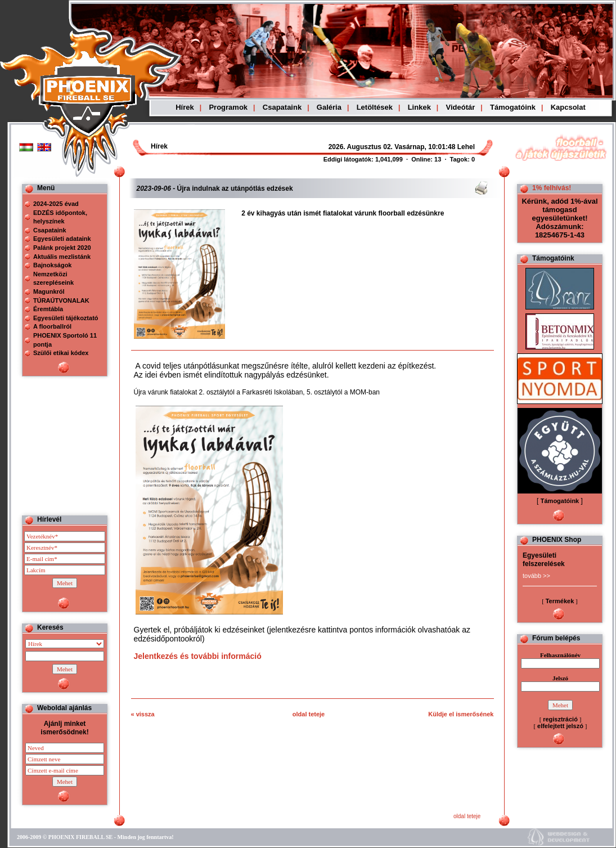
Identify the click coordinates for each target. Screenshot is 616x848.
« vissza (143, 714)
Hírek (185, 107)
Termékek (560, 601)
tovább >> (536, 576)
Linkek (419, 107)
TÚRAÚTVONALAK (61, 300)
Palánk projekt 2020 (62, 248)
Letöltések (375, 107)
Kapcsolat (568, 107)
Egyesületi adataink (62, 239)
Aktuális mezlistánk (62, 257)
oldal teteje (309, 714)
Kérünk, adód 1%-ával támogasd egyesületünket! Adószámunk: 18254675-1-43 (559, 218)
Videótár (461, 107)
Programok (228, 107)
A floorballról (52, 326)
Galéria (329, 107)
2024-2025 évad (56, 204)
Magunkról (49, 291)
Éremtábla (48, 309)
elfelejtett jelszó (560, 726)
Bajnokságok (52, 265)
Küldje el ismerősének (461, 714)
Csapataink (282, 107)
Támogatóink (513, 107)
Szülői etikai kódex (61, 353)
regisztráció (560, 719)
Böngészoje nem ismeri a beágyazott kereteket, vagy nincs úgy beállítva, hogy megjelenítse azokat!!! (372, 147)
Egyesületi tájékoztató (66, 318)
